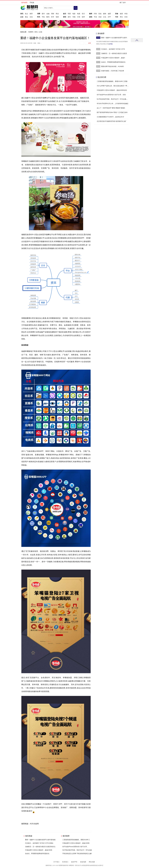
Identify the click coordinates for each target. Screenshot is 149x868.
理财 (53, 14)
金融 (48, 14)
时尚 (39, 17)
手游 (95, 17)
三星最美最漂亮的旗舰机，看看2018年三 (76, 840)
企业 (22, 17)
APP (109, 17)
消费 (39, 14)
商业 (57, 14)
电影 (74, 14)
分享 (89, 43)
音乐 (83, 14)
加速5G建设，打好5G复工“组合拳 (113, 71)
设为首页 (24, 2)
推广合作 (123, 3)
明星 (69, 14)
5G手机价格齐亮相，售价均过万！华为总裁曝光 (113, 99)
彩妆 (100, 14)
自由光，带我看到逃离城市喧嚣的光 (37, 854)
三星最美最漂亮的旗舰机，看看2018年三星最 (112, 81)
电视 (79, 14)
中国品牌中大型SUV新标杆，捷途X (113, 58)
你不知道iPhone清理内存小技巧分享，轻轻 (111, 95)
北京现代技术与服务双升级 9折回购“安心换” (112, 121)
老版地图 (83, 862)
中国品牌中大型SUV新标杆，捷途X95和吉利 (112, 90)
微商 (91, 14)
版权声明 (74, 862)
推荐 (31, 14)
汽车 (117, 17)
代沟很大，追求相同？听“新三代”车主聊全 (39, 843)
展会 (26, 17)
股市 (43, 14)
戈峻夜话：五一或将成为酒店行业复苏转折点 (40, 847)
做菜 (121, 14)
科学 (53, 17)
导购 (74, 17)
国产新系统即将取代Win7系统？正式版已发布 (112, 112)
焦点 (26, 14)
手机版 (32, 2)
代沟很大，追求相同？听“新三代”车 (113, 49)
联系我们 (65, 862)
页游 (100, 17)
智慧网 (31, 32)
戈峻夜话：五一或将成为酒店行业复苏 (114, 53)
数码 (48, 17)
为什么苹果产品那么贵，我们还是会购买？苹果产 (113, 86)
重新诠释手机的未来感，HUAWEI (113, 66)
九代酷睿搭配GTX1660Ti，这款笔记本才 (110, 117)
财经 (65, 17)
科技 (126, 14)
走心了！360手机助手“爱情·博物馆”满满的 (111, 108)
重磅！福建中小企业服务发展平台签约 (114, 38)
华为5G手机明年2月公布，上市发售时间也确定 (113, 104)
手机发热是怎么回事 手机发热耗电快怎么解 (77, 854)
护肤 (95, 14)
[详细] (111, 44)
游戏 (91, 17)
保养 (83, 17)
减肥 (109, 14)
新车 (69, 17)
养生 (121, 17)
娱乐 (65, 14)
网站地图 (92, 862)
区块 (126, 17)
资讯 (22, 14)
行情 (79, 17)
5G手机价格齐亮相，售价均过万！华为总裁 (77, 850)
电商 (57, 17)
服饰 (105, 14)
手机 (43, 17)
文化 (105, 17)
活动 (31, 17)
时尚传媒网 (34, 824)
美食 (117, 14)
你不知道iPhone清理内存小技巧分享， (75, 847)
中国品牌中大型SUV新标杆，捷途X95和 (39, 850)
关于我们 (56, 862)
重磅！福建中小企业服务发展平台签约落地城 (40, 840)
